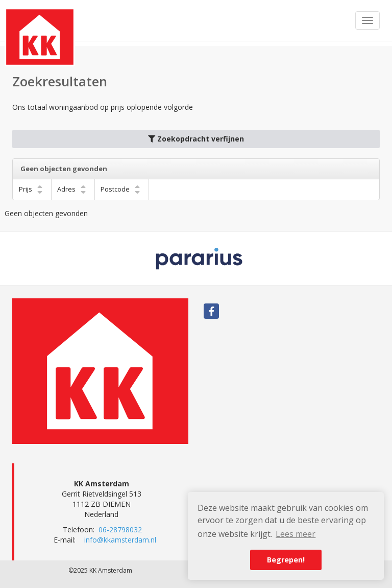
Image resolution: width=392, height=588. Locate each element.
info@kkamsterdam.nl (120, 540)
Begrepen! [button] (286, 560)
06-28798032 (120, 530)
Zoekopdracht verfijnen (196, 139)
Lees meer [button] (296, 534)
